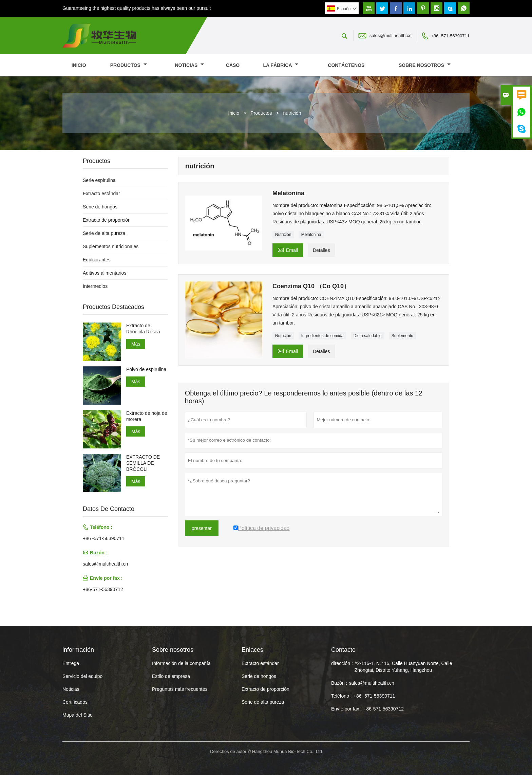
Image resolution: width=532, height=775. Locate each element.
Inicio (79, 65)
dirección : (342, 663)
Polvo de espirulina (146, 369)
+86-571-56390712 (103, 589)
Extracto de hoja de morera (147, 416)
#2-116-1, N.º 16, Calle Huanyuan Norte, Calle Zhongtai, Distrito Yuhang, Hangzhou (403, 667)
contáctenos (346, 65)
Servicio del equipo (82, 676)
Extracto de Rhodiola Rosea (143, 329)
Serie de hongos (100, 207)
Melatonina (311, 235)
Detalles (321, 250)
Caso (233, 65)
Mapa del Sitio (78, 715)
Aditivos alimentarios (104, 273)
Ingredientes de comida (322, 336)
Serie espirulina (99, 180)
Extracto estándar (101, 193)
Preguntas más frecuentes (180, 689)
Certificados (75, 702)
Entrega (71, 663)
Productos (129, 65)
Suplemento (402, 336)
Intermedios (95, 286)
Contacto (343, 650)
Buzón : (339, 683)
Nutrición (283, 235)
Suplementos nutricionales (111, 246)
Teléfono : (341, 696)
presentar (202, 528)
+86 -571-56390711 (450, 36)
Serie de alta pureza (104, 233)
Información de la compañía (181, 663)
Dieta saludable (368, 336)
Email (288, 249)
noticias (189, 65)
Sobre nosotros (425, 65)
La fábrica (281, 65)
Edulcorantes (97, 260)
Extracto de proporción (107, 220)
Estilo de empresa (171, 676)
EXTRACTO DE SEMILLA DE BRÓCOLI (143, 463)
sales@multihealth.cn (391, 35)
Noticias (71, 689)
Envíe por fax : (346, 709)
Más (136, 344)
